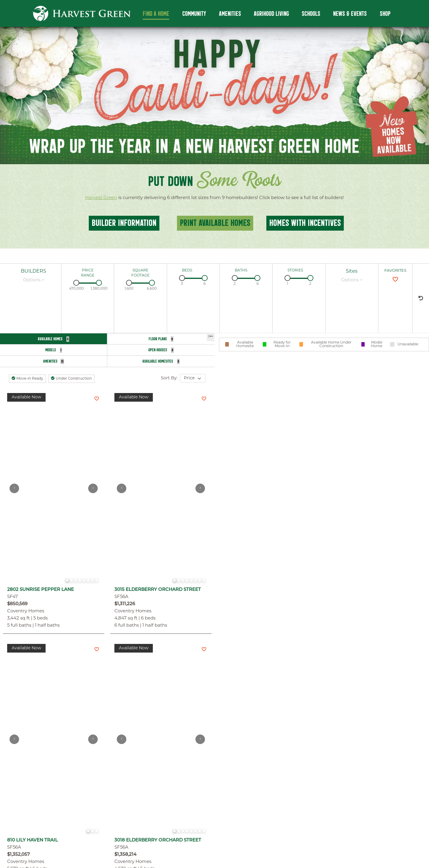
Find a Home (156, 14)
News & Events (350, 14)
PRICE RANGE (88, 273)
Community (194, 14)
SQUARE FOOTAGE (140, 273)
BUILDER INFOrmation (124, 223)
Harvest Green (101, 198)
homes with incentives (305, 223)
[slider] (76, 283)
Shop (385, 14)
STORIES (295, 271)
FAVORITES (395, 271)
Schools (311, 14)
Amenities (230, 14)
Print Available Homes (215, 223)
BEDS (187, 271)
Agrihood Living (271, 14)
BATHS (241, 271)
